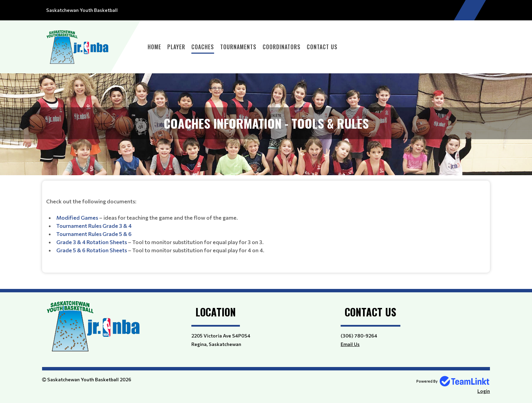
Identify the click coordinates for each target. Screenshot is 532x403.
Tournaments (238, 47)
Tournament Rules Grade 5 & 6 (94, 234)
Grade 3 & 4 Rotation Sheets (92, 242)
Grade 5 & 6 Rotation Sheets (92, 250)
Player (176, 47)
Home (154, 47)
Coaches (203, 47)
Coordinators (282, 47)
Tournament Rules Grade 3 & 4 (94, 226)
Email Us (350, 344)
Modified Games (77, 217)
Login (484, 391)
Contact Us (322, 47)
